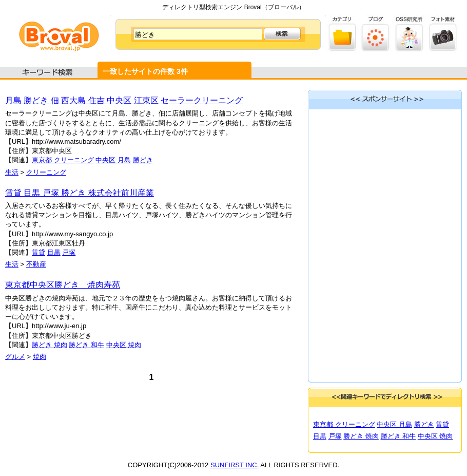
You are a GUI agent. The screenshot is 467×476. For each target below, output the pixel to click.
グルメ (15, 357)
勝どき (143, 160)
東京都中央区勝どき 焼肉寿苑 (63, 285)
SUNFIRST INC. (235, 465)
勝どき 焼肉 (50, 345)
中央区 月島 (113, 160)
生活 (12, 172)
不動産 (36, 264)
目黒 (54, 252)
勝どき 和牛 (86, 345)
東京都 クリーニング (63, 160)
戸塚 (69, 252)
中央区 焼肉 (124, 345)
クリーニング (46, 172)
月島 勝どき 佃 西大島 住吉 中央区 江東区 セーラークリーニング (124, 100)
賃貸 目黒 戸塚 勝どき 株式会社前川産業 (80, 193)
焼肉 (40, 357)
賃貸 (38, 252)
